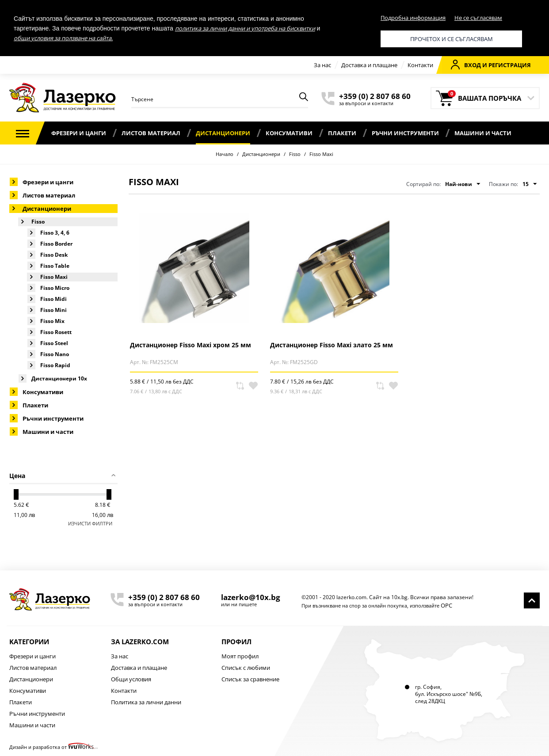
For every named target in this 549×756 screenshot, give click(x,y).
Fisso (295, 154)
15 (530, 184)
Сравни (240, 386)
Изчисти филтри (90, 523)
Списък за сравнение (250, 679)
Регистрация (510, 65)
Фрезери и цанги (79, 133)
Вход (466, 65)
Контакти (420, 65)
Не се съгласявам (478, 18)
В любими (253, 386)
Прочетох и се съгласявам (452, 39)
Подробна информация (413, 18)
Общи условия (131, 679)
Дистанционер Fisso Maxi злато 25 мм (332, 345)
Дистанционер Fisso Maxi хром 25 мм (191, 345)
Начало (225, 154)
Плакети (342, 133)
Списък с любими (246, 668)
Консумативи (289, 133)
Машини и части (483, 133)
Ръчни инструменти (405, 133)
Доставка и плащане (369, 65)
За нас (322, 65)
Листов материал (151, 133)
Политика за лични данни (146, 702)
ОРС (446, 605)
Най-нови (463, 184)
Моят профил (240, 656)
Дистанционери (223, 133)
